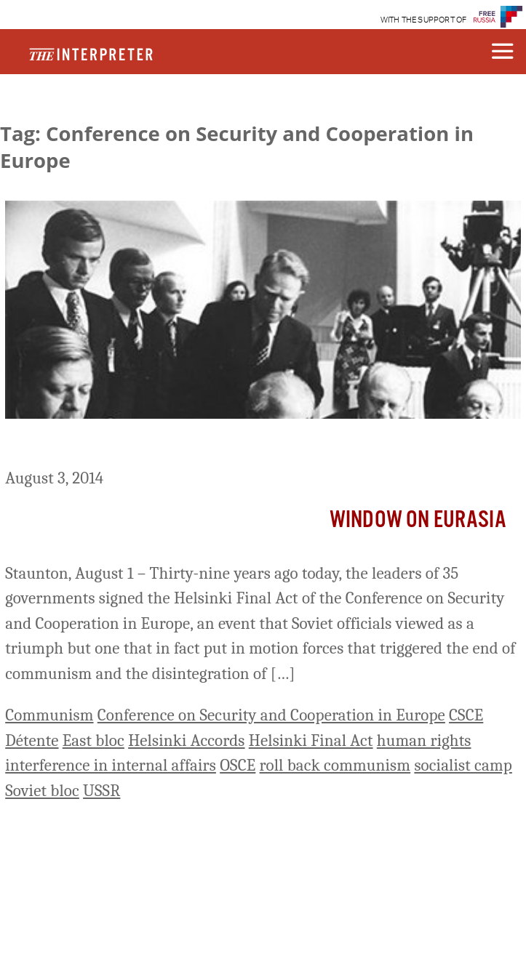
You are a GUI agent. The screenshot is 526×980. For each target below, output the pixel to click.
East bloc (93, 740)
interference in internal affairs (111, 765)
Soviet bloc (42, 791)
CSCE (466, 715)
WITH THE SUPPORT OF (424, 20)
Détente (32, 740)
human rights (424, 740)
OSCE (238, 765)
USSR (101, 791)
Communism (49, 715)
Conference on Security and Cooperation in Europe (271, 715)
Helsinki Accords (186, 740)
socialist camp (463, 765)
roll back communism (335, 765)
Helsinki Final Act (311, 740)
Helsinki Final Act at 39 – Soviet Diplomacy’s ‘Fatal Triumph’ (262, 446)
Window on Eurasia (418, 520)
